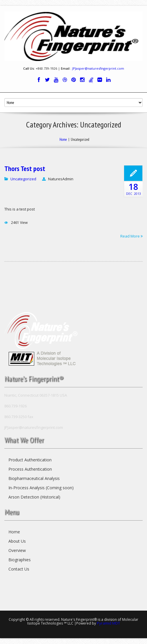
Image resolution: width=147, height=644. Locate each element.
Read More (131, 236)
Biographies (20, 560)
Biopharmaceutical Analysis (34, 478)
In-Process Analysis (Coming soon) (41, 488)
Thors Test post (25, 169)
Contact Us (19, 569)
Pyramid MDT (108, 623)
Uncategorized (23, 179)
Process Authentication (30, 469)
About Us (17, 541)
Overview (17, 550)
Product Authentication (30, 460)
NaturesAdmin (61, 179)
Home (63, 140)
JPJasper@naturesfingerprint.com (98, 68)
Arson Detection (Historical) (34, 497)
